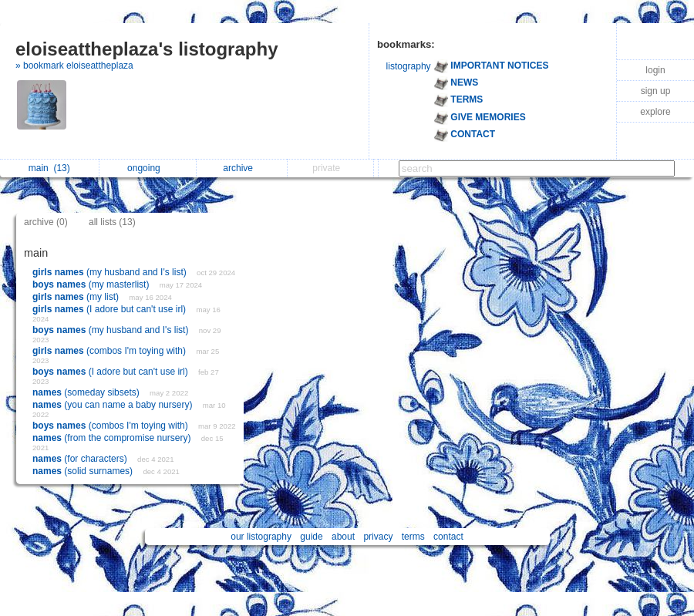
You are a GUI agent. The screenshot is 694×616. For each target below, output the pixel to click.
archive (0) (46, 222)
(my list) (77, 297)
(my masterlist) (92, 284)
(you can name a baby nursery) (114, 405)
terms (413, 537)
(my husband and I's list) (111, 272)
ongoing (148, 168)
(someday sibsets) (87, 392)
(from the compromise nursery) (113, 438)
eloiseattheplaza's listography (147, 49)
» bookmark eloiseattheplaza (74, 66)
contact (448, 537)
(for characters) (81, 459)
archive (242, 168)
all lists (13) (112, 222)
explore (655, 112)
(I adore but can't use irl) (110, 309)
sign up (656, 91)
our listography (261, 537)
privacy (378, 537)
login (655, 70)
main (49, 168)
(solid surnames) (84, 471)
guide (311, 537)
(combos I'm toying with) (110, 351)
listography (409, 66)
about (343, 537)
